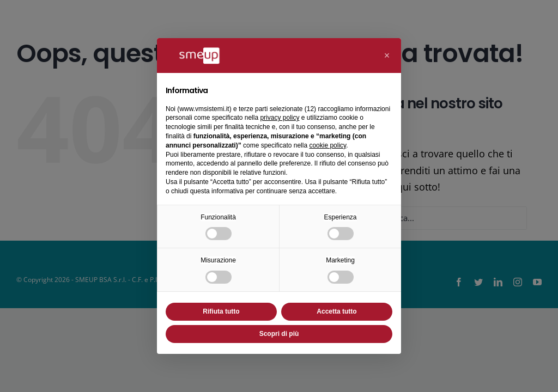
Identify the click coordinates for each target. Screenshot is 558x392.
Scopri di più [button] (279, 334)
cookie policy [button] (327, 145)
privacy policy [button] (280, 118)
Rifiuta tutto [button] (221, 311)
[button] (387, 56)
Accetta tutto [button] (336, 311)
